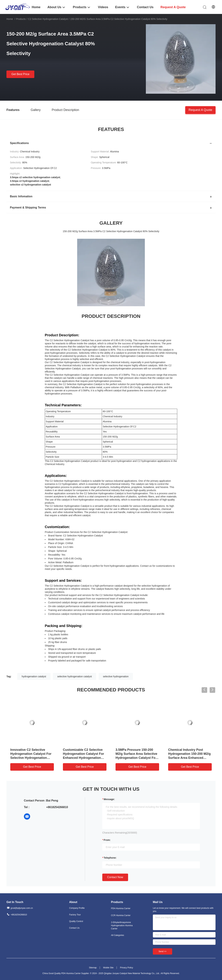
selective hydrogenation (116, 676)
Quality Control (76, 921)
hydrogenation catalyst (34, 676)
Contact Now (115, 877)
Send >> (162, 951)
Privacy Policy (127, 968)
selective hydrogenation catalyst (74, 676)
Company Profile (77, 908)
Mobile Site (108, 968)
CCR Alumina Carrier (121, 915)
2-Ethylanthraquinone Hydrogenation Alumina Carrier (122, 925)
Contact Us (74, 928)
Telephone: (110, 858)
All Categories (118, 935)
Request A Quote (200, 110)
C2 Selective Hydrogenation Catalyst (48, 19)
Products (21, 19)
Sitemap (93, 968)
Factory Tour (75, 915)
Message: (109, 799)
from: (107, 840)
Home (10, 19)
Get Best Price (20, 74)
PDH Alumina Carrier (121, 908)
